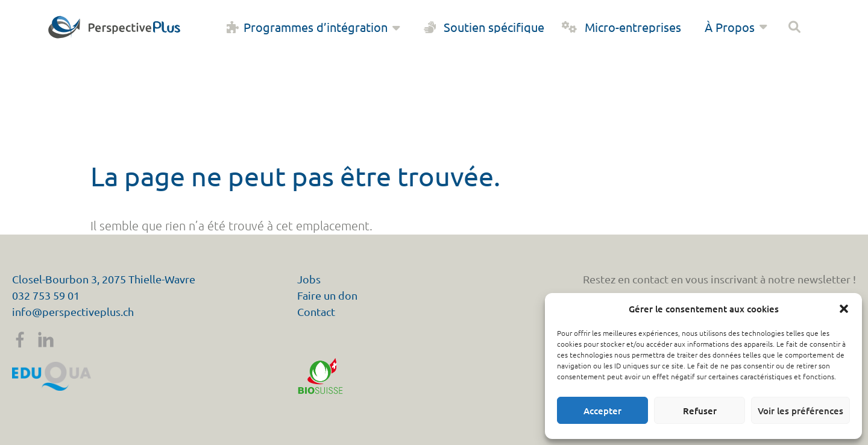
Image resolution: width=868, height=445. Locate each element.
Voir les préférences (800, 411)
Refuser (700, 411)
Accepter (602, 411)
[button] (844, 309)
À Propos (737, 27)
